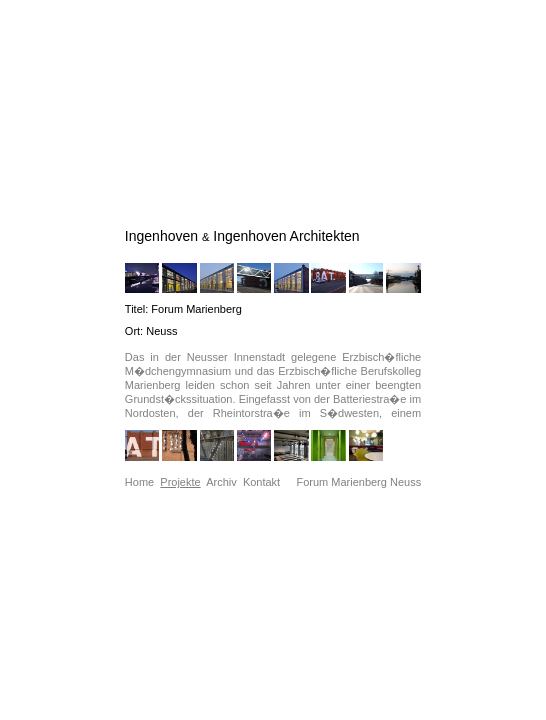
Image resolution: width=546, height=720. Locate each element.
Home (139, 482)
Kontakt (261, 482)
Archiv (221, 482)
